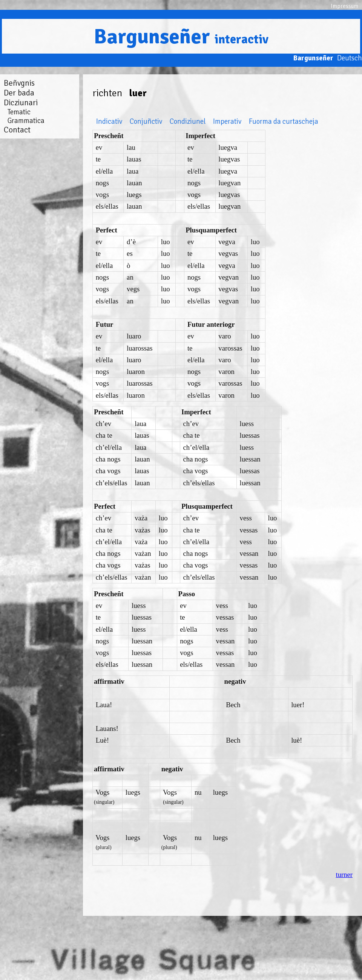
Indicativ (109, 121)
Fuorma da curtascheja (284, 121)
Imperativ (227, 121)
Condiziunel (188, 121)
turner (344, 875)
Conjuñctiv (146, 121)
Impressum (344, 6)
